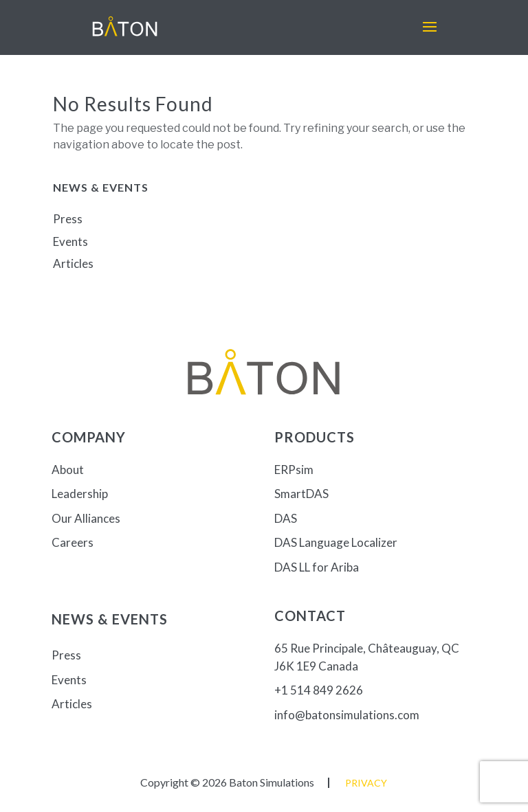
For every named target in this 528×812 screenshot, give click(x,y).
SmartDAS (301, 494)
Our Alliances (86, 518)
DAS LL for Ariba (317, 567)
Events (70, 241)
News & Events (110, 619)
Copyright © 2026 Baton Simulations (227, 782)
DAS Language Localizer (336, 542)
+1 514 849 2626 (319, 690)
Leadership (80, 494)
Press (68, 219)
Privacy (366, 783)
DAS (286, 518)
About (68, 470)
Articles (73, 263)
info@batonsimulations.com (347, 715)
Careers (73, 542)
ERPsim (294, 470)
